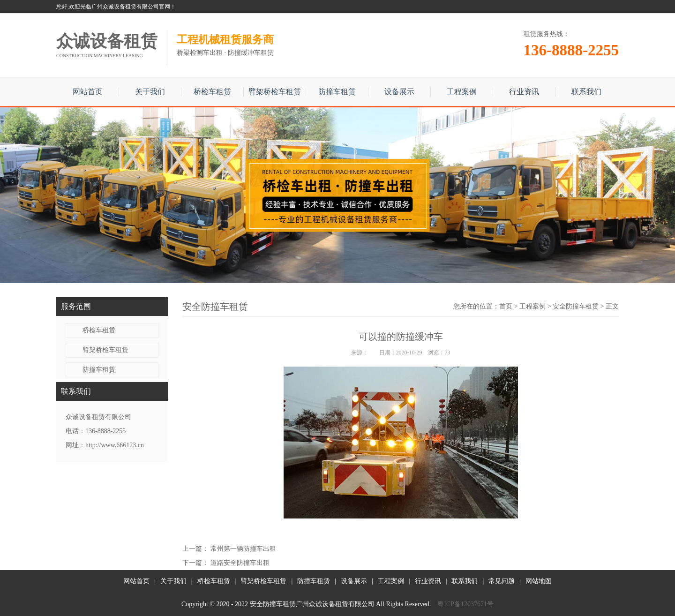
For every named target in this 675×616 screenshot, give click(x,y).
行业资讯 (524, 92)
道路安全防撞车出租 (240, 563)
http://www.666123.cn (115, 445)
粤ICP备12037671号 (465, 604)
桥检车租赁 (212, 92)
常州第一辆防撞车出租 (243, 549)
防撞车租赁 (337, 92)
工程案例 (462, 92)
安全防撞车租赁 (576, 306)
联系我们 (586, 92)
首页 (506, 306)
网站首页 (88, 92)
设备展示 (399, 92)
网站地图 (539, 581)
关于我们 (150, 92)
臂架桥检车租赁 (275, 92)
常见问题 (502, 581)
